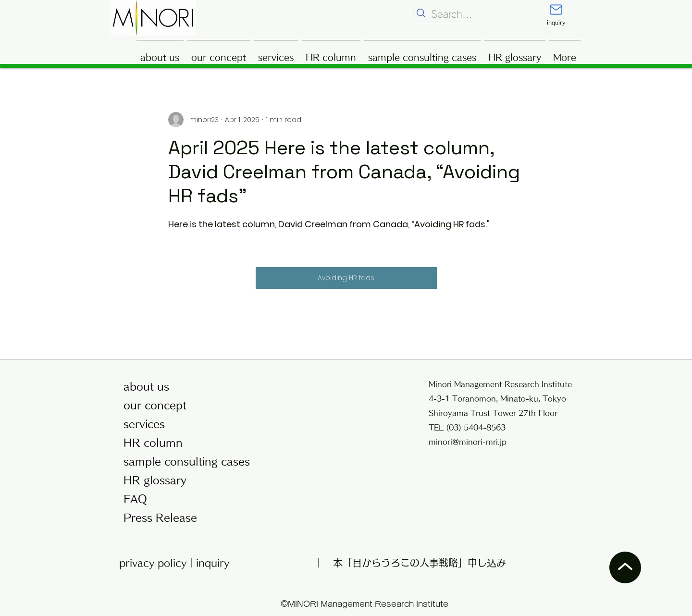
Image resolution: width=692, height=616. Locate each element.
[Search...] (471, 14)
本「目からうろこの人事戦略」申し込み (420, 563)
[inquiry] (556, 15)
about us (146, 387)
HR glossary (155, 480)
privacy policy (153, 563)
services (144, 424)
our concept (155, 405)
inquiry (213, 563)
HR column (153, 443)
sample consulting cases (183, 462)
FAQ (135, 499)
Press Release (160, 518)
